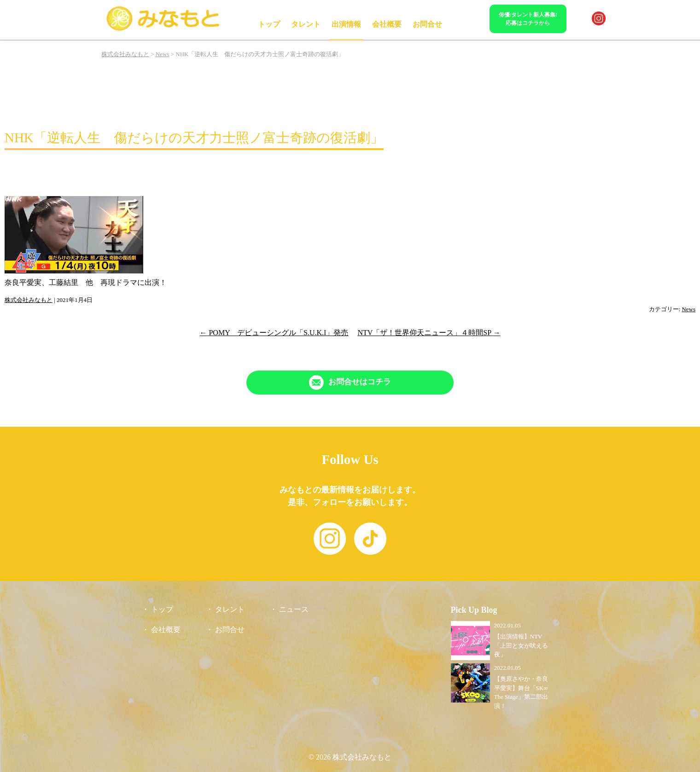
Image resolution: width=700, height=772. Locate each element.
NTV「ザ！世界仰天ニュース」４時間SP (429, 333)
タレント (306, 24)
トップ (269, 24)
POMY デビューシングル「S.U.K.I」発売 (274, 333)
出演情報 (346, 24)
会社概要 (387, 24)
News (688, 309)
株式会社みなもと (29, 300)
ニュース (294, 609)
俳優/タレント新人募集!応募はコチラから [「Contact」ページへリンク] (528, 19)
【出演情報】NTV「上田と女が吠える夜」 (521, 645)
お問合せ (427, 24)
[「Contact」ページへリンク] (350, 383)
